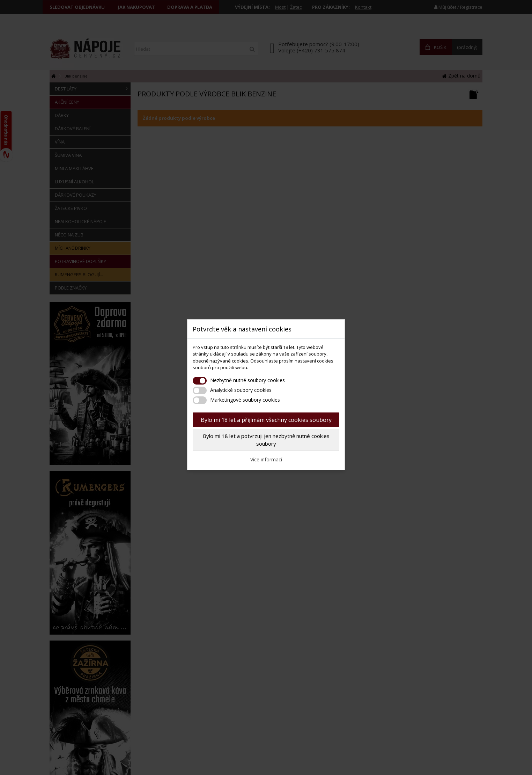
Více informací (266, 459)
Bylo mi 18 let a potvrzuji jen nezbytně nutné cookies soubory (266, 440)
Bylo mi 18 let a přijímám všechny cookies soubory (266, 420)
